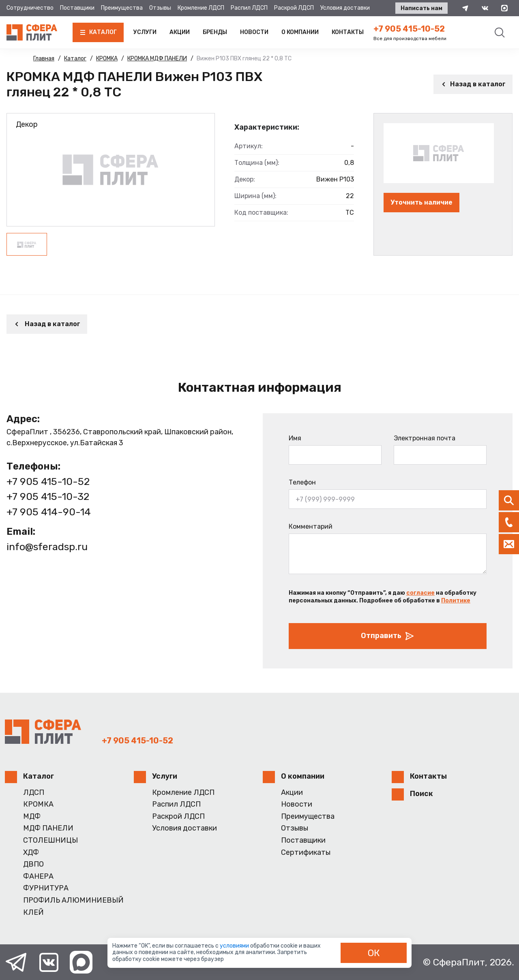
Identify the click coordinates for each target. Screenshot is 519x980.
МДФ (32, 817)
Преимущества (122, 8)
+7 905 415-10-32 (48, 496)
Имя (295, 438)
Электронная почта (425, 438)
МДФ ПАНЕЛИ (48, 828)
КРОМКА (38, 804)
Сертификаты (306, 853)
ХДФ (31, 853)
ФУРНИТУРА (46, 888)
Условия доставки (345, 8)
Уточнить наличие (421, 202)
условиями (235, 946)
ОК (374, 953)
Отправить (388, 636)
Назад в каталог (473, 84)
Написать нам (421, 8)
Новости (254, 32)
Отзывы (160, 8)
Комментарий (311, 526)
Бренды (215, 32)
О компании (300, 32)
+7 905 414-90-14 (49, 512)
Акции (180, 32)
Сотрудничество (30, 8)
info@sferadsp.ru (47, 547)
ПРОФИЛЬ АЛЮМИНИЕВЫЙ (73, 900)
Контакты (348, 32)
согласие (420, 593)
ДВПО (33, 864)
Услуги (145, 32)
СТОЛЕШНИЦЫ (50, 840)
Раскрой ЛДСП (294, 8)
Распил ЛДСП (249, 8)
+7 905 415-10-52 (409, 29)
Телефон (302, 482)
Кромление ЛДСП (201, 8)
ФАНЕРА (38, 876)
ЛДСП (34, 793)
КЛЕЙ (33, 913)
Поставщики (77, 8)
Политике (456, 601)
